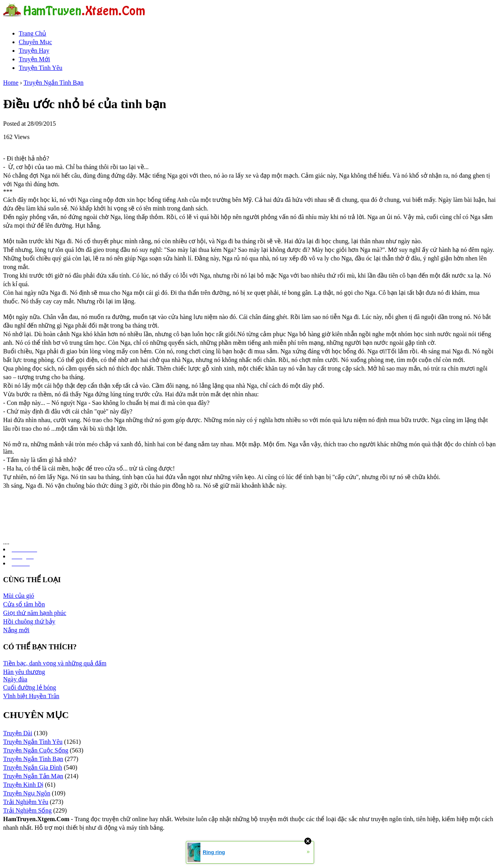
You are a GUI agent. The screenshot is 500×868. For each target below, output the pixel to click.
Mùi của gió (19, 596)
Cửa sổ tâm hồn (24, 604)
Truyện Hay (34, 51)
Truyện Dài (18, 733)
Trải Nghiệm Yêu (26, 802)
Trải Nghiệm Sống (27, 810)
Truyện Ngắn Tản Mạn (33, 776)
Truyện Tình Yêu (41, 68)
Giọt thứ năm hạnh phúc (35, 613)
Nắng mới (16, 630)
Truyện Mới (34, 59)
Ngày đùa (15, 679)
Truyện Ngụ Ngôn (27, 793)
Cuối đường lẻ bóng (30, 687)
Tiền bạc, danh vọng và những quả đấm (55, 663)
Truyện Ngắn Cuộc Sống (36, 750)
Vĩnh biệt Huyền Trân (31, 696)
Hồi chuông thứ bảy (29, 621)
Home (11, 83)
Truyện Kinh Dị (23, 785)
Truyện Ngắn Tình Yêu (33, 742)
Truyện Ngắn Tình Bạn (54, 83)
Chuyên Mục (35, 42)
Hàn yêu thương (24, 672)
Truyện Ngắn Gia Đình (33, 767)
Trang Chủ (32, 33)
